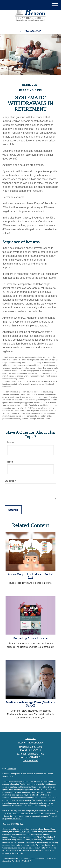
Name (11, 442)
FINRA (23, 832)
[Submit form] (13, 510)
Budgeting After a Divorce (30, 638)
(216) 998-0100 (30, 31)
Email (11, 462)
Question (10, 481)
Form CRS (12, 769)
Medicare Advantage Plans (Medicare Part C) (30, 704)
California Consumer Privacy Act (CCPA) (28, 813)
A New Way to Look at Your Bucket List (30, 576)
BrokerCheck (8, 776)
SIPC (28, 832)
